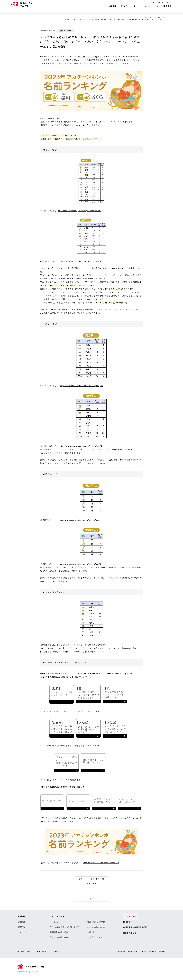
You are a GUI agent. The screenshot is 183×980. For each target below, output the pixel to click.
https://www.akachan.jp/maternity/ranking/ (83, 139)
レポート (91, 933)
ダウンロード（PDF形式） (91, 879)
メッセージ (22, 933)
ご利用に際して (44, 952)
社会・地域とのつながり (97, 922)
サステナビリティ (129, 8)
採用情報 (167, 8)
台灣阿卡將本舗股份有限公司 (137, 928)
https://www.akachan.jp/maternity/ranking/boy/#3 (80, 520)
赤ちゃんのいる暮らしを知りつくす (64, 927)
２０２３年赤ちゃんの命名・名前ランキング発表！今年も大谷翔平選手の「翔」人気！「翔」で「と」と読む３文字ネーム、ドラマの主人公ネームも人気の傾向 (108, 20)
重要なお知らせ (130, 933)
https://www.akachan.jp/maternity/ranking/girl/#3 (80, 564)
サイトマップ (61, 952)
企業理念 (21, 927)
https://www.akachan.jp (88, 57)
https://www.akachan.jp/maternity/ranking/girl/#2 (81, 446)
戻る (91, 899)
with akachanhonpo (96, 927)
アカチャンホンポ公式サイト (161, 5)
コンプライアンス (95, 938)
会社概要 (21, 922)
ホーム (146, 17)
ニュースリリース (150, 8)
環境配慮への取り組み (59, 933)
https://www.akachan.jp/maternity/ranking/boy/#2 (82, 386)
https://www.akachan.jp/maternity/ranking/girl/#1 (81, 261)
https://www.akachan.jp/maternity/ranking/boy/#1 (80, 211)
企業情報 (112, 8)
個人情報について (25, 952)
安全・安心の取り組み (59, 938)
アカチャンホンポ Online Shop (152, 952)
